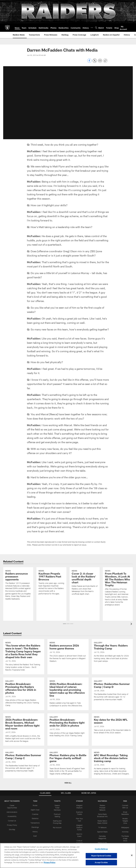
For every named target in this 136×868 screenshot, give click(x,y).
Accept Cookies (101, 862)
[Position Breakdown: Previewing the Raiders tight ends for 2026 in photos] (68, 715)
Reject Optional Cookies (101, 856)
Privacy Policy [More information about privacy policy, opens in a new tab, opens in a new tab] (50, 862)
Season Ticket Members (57, 796)
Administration (12, 800)
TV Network (102, 816)
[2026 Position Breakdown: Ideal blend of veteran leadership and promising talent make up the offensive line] (68, 682)
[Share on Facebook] (89, 62)
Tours (79, 836)
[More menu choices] (92, 28)
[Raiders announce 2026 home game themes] (68, 641)
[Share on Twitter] (95, 62)
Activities (125, 820)
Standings (35, 816)
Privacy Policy (12, 813)
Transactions (35, 811)
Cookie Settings (101, 849)
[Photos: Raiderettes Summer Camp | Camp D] (112, 679)
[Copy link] (105, 61)
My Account (57, 816)
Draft (35, 824)
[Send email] (100, 62)
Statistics (35, 807)
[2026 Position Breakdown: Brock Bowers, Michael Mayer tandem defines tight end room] (24, 718)
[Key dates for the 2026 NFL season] (112, 714)
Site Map (12, 818)
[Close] (132, 855)
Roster (35, 794)
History (35, 820)
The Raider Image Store (125, 827)
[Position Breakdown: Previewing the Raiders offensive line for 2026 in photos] (24, 682)
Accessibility (12, 805)
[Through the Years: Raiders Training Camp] (112, 641)
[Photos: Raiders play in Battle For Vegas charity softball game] (68, 752)
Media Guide (102, 831)
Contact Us (12, 809)
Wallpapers (125, 816)
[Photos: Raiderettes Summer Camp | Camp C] (24, 751)
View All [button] (68, 771)
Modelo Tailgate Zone (125, 809)
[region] (68, 856)
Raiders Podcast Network (102, 796)
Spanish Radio (102, 820)
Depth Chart (35, 798)
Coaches (35, 803)
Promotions (125, 833)
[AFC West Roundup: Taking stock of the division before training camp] (112, 752)
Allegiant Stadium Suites (79, 816)
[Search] (96, 28)
